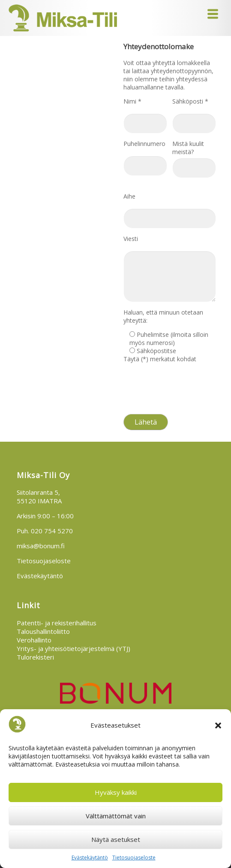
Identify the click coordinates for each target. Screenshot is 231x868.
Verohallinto (34, 640)
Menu (213, 14)
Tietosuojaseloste (134, 858)
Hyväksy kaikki (116, 792)
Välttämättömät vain (116, 816)
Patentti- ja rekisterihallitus (57, 623)
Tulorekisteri (35, 657)
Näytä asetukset (116, 839)
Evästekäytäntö (90, 858)
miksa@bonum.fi (41, 546)
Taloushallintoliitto (43, 631)
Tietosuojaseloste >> (151, 404)
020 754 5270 (52, 531)
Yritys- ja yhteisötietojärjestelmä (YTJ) (73, 648)
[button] (218, 725)
